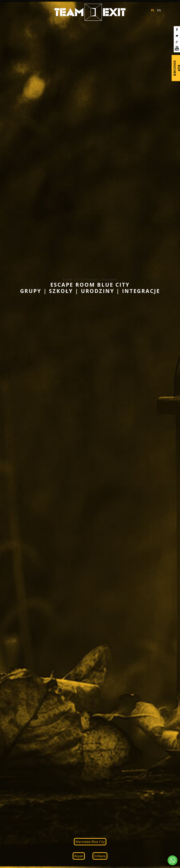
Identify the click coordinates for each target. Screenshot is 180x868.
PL (153, 10)
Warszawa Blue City (90, 842)
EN (159, 10)
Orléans (100, 856)
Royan (79, 856)
